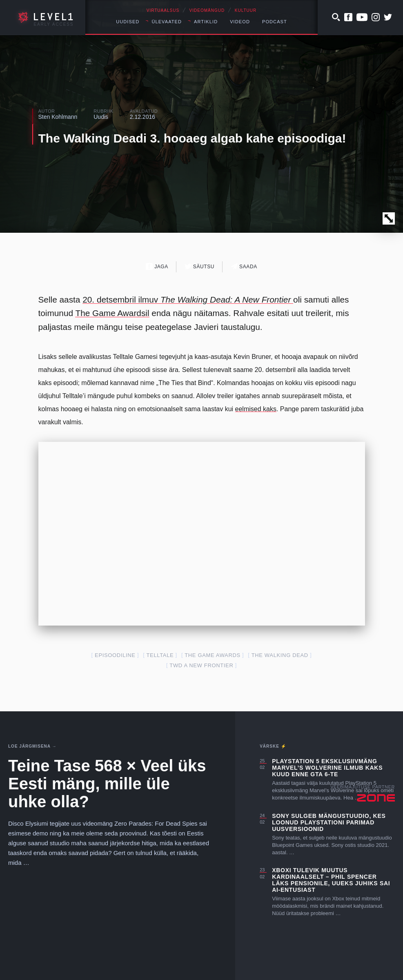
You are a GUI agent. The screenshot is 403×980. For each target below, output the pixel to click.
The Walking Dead (280, 655)
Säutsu (199, 266)
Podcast (275, 22)
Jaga (157, 266)
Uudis (101, 117)
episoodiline (115, 655)
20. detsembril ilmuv (188, 300)
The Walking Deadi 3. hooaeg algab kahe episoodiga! (192, 138)
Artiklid (206, 22)
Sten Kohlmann (58, 117)
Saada (244, 266)
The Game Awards (213, 655)
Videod (240, 22)
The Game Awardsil (112, 313)
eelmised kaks (256, 409)
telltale (160, 655)
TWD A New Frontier (201, 665)
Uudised (128, 22)
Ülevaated (167, 22)
